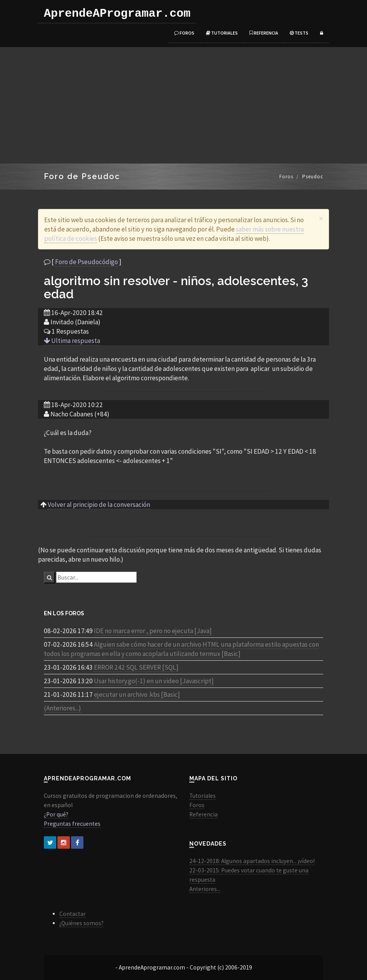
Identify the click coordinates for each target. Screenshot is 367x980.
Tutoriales (222, 33)
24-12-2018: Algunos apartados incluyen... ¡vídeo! (252, 861)
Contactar (73, 914)
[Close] (321, 218)
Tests (299, 33)
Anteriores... (205, 889)
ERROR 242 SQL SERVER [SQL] (136, 667)
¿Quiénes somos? (81, 923)
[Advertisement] (183, 105)
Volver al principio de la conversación (99, 505)
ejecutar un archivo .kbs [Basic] (137, 695)
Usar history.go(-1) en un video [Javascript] (154, 681)
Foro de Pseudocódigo (87, 262)
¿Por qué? (56, 814)
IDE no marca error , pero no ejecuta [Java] (153, 631)
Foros (184, 33)
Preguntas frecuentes (72, 824)
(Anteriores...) (62, 708)
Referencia (264, 33)
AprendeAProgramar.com (117, 14)
